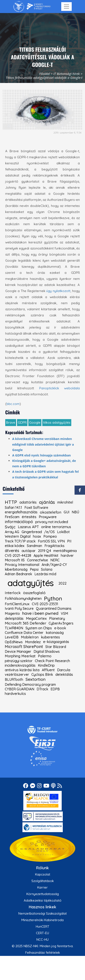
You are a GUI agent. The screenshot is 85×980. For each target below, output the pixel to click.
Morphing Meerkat (20, 656)
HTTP (11, 502)
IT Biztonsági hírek (67, 74)
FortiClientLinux (17, 604)
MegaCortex (36, 619)
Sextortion (36, 679)
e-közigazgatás (56, 642)
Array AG (12, 532)
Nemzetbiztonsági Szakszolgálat (42, 913)
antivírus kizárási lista (22, 670)
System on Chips (39, 628)
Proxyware (48, 517)
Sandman (34, 546)
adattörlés (28, 502)
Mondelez (33, 642)
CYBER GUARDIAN (20, 689)
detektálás (64, 674)
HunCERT (42, 926)
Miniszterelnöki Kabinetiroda (42, 920)
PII (69, 541)
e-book (60, 628)
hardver (67, 555)
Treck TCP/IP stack (20, 541)
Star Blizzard (56, 647)
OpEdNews (14, 642)
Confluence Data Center (24, 633)
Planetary (57, 618)
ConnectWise (37, 560)
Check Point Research (52, 661)
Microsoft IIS (15, 560)
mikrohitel (65, 502)
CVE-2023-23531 (45, 604)
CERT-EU (42, 933)
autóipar (29, 551)
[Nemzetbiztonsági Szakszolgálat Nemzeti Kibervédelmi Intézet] (32, 7)
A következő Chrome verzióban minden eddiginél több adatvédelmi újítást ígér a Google (43, 444)
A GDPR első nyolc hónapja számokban (42, 455)
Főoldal (45, 74)
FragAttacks (54, 546)
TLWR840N (14, 628)
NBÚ (75, 512)
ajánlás (47, 502)
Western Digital (18, 536)
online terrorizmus (56, 527)
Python (53, 599)
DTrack (42, 689)
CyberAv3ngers (61, 623)
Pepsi (34, 569)
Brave (11, 422)
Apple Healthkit (46, 555)
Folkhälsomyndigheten (23, 598)
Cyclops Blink (42, 674)
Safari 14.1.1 (13, 507)
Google (35, 422)
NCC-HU (42, 940)
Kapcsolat (43, 874)
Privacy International (22, 565)
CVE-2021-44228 (18, 555)
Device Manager (18, 651)
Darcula (64, 670)
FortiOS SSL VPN (51, 541)
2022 (62, 583)
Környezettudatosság (43, 894)
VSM (64, 613)
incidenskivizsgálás (20, 665)
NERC (55, 560)
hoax (37, 536)
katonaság (55, 633)
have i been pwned (40, 613)
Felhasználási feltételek (43, 953)
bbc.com (13, 404)
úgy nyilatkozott (58, 291)
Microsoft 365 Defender (25, 623)
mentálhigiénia (65, 551)
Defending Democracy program (30, 684)
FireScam (12, 517)
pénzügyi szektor (19, 661)
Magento (12, 614)
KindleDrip (46, 665)
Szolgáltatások (43, 881)
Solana (47, 569)
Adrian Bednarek (18, 574)
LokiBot (63, 532)
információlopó (19, 522)
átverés (12, 551)
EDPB (55, 689)
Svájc (10, 527)
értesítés (29, 517)
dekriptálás (14, 619)
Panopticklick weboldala (59, 388)
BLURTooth (14, 679)
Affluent (48, 670)
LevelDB (12, 637)
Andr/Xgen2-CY (54, 565)
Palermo (45, 656)
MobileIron (30, 637)
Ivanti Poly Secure (19, 608)
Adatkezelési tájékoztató (43, 900)
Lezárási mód (45, 574)
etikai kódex (15, 546)
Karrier (42, 887)
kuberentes (50, 637)
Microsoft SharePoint (24, 647)
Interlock (13, 593)
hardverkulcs (15, 694)
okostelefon (51, 512)
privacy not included (52, 522)
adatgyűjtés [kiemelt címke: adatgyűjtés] (30, 583)
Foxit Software (36, 507)
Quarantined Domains (54, 608)
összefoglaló (34, 593)
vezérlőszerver (17, 674)
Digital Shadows (47, 651)
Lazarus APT (28, 527)
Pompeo (50, 536)
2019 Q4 (44, 551)
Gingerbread (32, 532)
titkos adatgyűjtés (57, 422)
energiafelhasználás (21, 512)
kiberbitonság (16, 569)
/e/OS (49, 532)
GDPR (22, 422)
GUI (66, 512)
